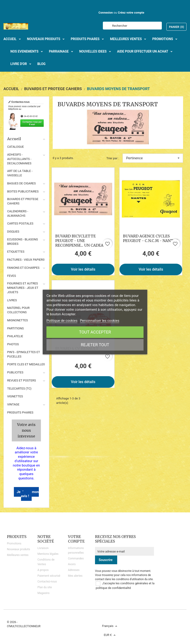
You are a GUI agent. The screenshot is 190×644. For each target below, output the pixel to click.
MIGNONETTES (17, 320)
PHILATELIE (15, 336)
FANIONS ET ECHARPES (23, 268)
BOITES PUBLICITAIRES (23, 191)
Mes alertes (75, 576)
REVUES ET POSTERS (21, 380)
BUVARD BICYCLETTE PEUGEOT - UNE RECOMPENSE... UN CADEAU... (82, 241)
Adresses (74, 570)
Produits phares (20, 412)
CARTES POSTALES (20, 223)
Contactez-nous (47, 582)
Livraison (43, 548)
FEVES (12, 276)
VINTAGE (13, 404)
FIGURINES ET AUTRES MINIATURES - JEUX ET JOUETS (23, 288)
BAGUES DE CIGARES (21, 183)
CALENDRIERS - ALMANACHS (18, 213)
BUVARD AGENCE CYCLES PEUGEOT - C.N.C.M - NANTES (150, 238)
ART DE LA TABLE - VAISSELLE (20, 173)
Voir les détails (83, 269)
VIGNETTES (15, 396)
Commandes (76, 558)
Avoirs (72, 564)
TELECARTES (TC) (19, 388)
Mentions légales (48, 554)
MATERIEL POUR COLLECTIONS (18, 310)
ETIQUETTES (16, 252)
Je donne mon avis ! (28, 494)
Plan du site (45, 587)
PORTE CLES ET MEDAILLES (26, 364)
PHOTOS (13, 344)
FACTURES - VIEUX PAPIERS (26, 260)
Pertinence (153, 158)
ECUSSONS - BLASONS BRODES (23, 242)
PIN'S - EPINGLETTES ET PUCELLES (24, 354)
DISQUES (13, 232)
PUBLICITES (15, 372)
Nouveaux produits (18, 549)
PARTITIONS (15, 328)
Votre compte (76, 539)
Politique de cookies (62, 321)
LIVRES (12, 300)
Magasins (43, 593)
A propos (43, 570)
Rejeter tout (95, 345)
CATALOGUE (15, 147)
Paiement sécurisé (49, 576)
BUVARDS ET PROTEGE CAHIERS (23, 201)
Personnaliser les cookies (100, 321)
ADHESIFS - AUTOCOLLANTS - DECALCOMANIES (19, 159)
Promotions (14, 544)
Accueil (26, 139)
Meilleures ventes (18, 555)
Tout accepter (95, 332)
